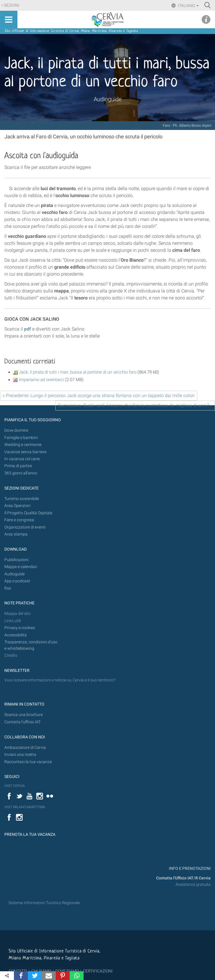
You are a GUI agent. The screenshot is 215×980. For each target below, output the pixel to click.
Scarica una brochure (24, 715)
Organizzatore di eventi (25, 527)
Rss (8, 588)
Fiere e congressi (19, 520)
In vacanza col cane (22, 459)
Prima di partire (18, 466)
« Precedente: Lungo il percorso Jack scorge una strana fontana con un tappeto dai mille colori (99, 396)
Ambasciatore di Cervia (25, 748)
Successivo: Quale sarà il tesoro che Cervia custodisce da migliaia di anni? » (135, 405)
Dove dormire (16, 430)
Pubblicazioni (16, 560)
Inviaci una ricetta (20, 755)
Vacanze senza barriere (25, 452)
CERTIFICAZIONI (98, 971)
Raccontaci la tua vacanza (28, 762)
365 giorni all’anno (21, 473)
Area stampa (16, 534)
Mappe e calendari (21, 567)
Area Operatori (17, 506)
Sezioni (12, 5)
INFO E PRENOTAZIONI (189, 869)
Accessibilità (16, 635)
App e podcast (17, 581)
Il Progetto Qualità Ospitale (28, 513)
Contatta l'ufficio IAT (22, 722)
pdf (28, 329)
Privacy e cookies (20, 628)
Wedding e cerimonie (23, 445)
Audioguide (108, 99)
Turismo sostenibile (22, 499)
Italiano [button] (188, 6)
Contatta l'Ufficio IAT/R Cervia (183, 878)
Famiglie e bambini (21, 438)
